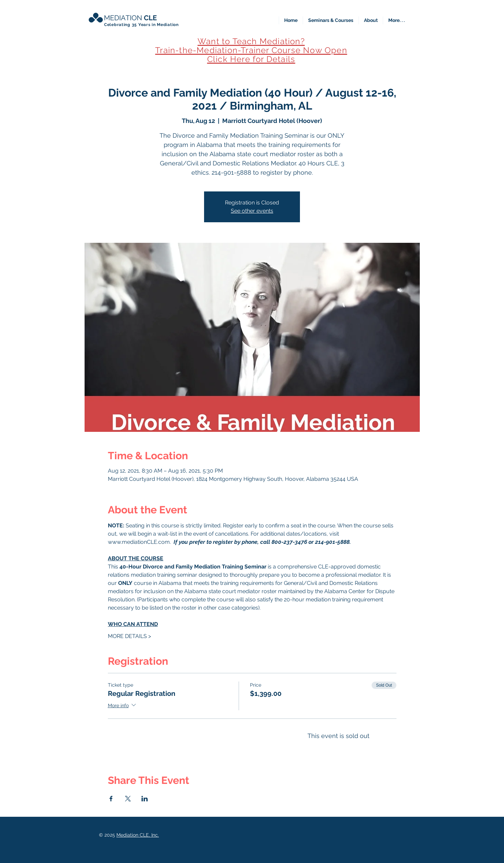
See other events (252, 211)
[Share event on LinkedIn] (145, 799)
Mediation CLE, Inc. (138, 835)
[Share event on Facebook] (111, 799)
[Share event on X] (128, 799)
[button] (331, 20)
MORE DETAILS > (129, 636)
